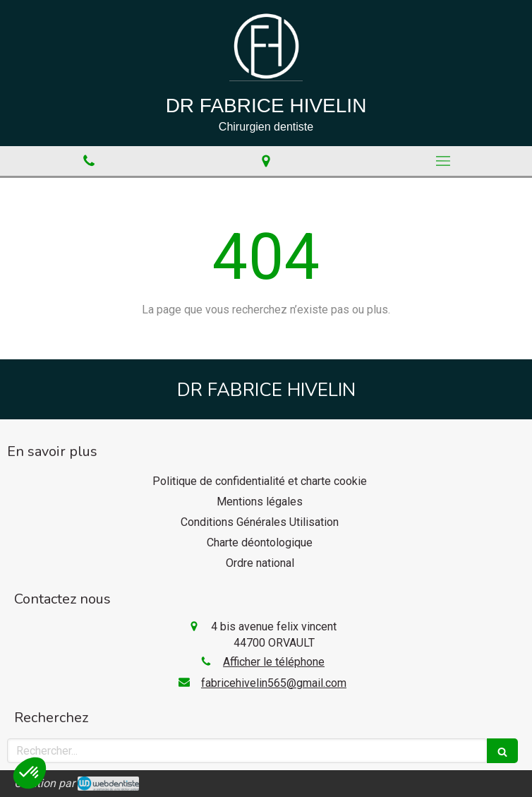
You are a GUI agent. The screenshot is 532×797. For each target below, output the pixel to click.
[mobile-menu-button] (443, 161)
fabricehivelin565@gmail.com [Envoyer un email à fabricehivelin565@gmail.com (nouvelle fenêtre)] (274, 683)
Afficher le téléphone (274, 662)
